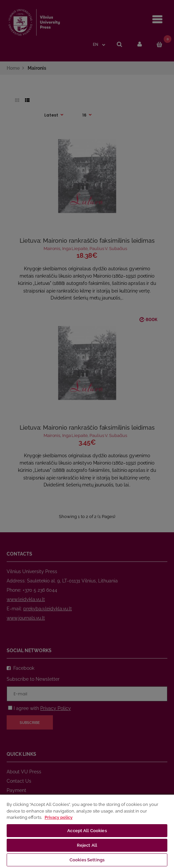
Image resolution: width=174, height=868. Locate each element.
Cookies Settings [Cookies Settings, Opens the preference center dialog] (87, 860)
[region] (87, 831)
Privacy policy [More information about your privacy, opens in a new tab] (59, 817)
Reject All (87, 845)
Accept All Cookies (87, 831)
